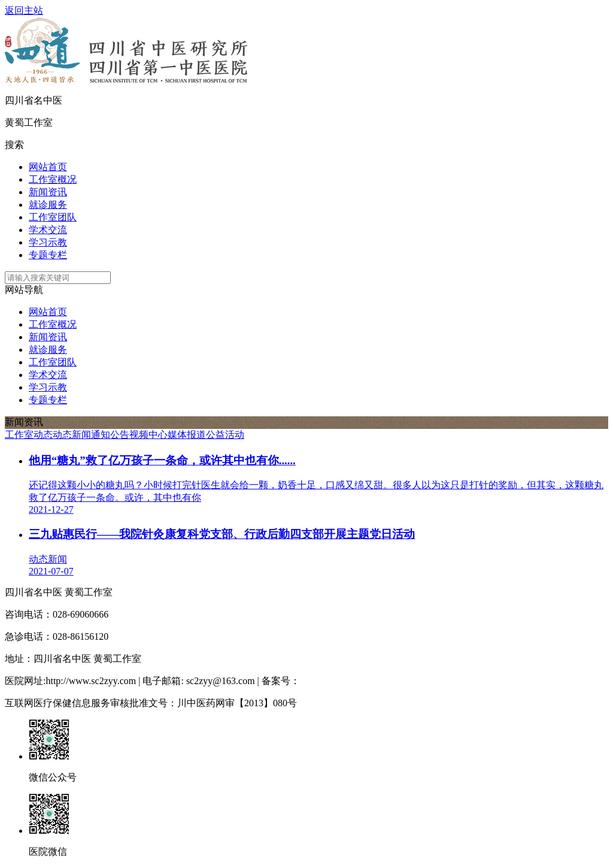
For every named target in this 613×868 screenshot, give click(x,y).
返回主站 (24, 10)
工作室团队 (53, 217)
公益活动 (225, 435)
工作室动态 (29, 435)
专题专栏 (48, 255)
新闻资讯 (48, 192)
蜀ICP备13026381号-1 (345, 681)
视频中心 (148, 435)
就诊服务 (48, 205)
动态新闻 (72, 435)
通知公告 (110, 435)
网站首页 (48, 167)
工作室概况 (53, 179)
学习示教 (48, 242)
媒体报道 (187, 435)
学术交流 (48, 230)
